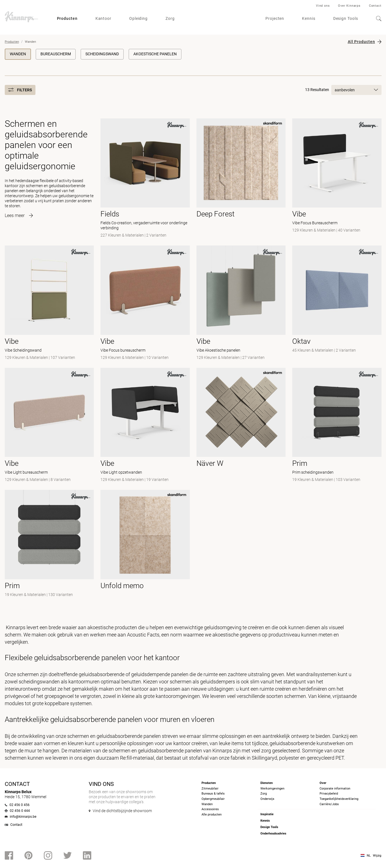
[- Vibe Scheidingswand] (49, 303)
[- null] (241, 179)
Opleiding (138, 18)
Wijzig (377, 856)
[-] (337, 303)
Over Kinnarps (349, 6)
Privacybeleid (329, 794)
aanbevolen (356, 90)
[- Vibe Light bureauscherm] (49, 426)
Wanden (18, 54)
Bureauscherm (56, 54)
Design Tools (346, 18)
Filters (20, 90)
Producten (67, 18)
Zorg (170, 18)
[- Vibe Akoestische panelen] (241, 303)
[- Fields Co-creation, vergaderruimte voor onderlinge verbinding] (145, 179)
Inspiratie (267, 814)
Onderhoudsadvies (273, 834)
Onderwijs (267, 799)
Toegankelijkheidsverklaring (339, 799)
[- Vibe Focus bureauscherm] (145, 303)
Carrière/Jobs (329, 804)
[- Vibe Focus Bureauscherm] (337, 179)
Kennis (309, 18)
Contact (375, 6)
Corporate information (335, 789)
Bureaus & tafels (213, 794)
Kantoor (103, 18)
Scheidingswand (102, 54)
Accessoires (210, 809)
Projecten (275, 18)
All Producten (361, 42)
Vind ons (323, 6)
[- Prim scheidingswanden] (337, 426)
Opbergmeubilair (213, 799)
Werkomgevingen (272, 789)
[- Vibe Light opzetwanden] (145, 426)
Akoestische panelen (155, 54)
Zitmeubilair (210, 789)
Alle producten (212, 815)
